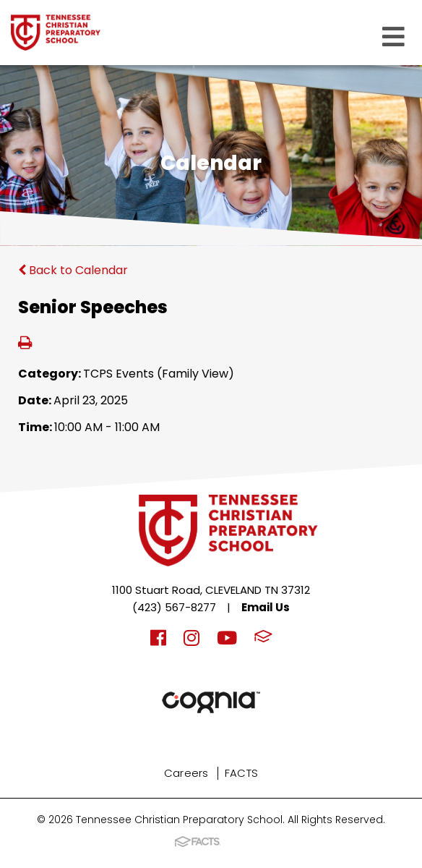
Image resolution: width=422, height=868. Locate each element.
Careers (186, 773)
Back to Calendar (73, 270)
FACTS (242, 773)
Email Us (266, 607)
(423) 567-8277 (174, 607)
